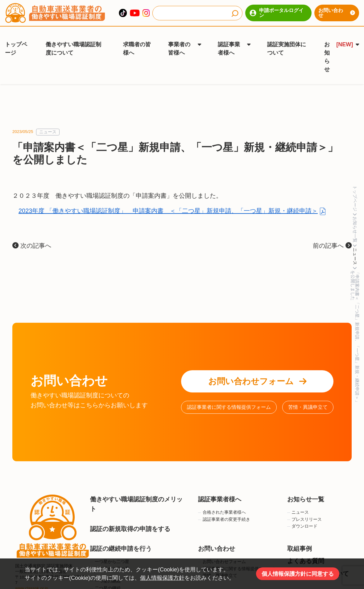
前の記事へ (332, 237)
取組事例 (300, 540)
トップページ (16, 43)
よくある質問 (306, 553)
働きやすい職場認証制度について (73, 43)
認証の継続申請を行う (121, 540)
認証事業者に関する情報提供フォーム (229, 399)
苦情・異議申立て (308, 399)
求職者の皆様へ (137, 43)
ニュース (48, 124)
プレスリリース (305, 511)
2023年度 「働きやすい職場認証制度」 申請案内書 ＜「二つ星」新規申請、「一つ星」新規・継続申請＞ (168, 202)
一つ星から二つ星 (110, 553)
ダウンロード (302, 518)
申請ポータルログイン (277, 13)
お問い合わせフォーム (257, 373)
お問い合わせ (337, 13)
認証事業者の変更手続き (224, 511)
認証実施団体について (287, 43)
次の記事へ (32, 237)
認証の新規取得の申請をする (130, 520)
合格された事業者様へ (222, 504)
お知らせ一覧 (306, 491)
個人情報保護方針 (162, 578)
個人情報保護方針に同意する (298, 574)
